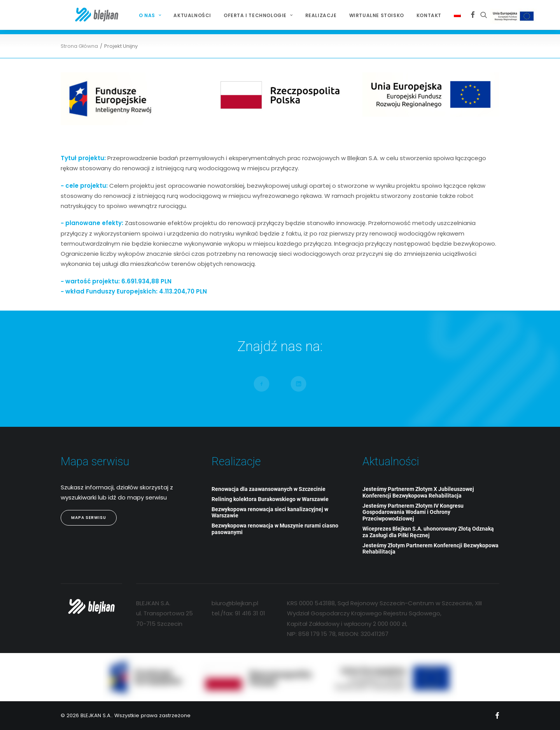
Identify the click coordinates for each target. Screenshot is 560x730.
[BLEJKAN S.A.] (83, 15)
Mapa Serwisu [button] (89, 518)
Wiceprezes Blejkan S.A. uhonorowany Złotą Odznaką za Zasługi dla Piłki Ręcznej (428, 532)
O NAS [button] (137, 15)
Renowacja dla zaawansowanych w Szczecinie (269, 489)
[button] (459, 15)
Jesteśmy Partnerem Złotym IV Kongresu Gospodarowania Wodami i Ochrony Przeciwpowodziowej (413, 512)
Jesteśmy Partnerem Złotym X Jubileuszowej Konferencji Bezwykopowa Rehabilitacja (418, 492)
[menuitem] (137, 16)
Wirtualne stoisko (363, 15)
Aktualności (179, 15)
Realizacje (308, 15)
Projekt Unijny (501, 16)
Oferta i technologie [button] (245, 15)
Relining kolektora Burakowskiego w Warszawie (270, 499)
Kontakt (416, 15)
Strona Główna (79, 46)
